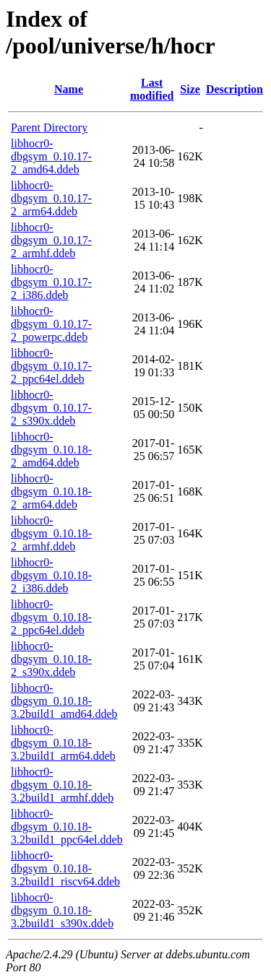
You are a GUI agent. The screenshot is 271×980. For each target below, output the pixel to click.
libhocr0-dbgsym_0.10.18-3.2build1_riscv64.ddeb (65, 868)
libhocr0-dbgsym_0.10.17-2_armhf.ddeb (51, 240)
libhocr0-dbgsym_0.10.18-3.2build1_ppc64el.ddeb (67, 827)
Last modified (152, 89)
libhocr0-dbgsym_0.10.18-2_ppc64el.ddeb (51, 617)
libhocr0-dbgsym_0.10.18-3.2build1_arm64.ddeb (63, 743)
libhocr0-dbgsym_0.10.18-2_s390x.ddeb (51, 659)
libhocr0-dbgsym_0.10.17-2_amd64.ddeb (51, 156)
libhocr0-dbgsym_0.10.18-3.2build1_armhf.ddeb (62, 785)
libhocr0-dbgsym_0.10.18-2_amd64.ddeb (51, 450)
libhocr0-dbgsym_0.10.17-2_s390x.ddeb (51, 408)
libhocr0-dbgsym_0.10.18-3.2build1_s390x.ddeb (62, 910)
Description (235, 89)
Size (190, 89)
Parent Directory (49, 127)
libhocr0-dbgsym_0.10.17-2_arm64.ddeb (51, 198)
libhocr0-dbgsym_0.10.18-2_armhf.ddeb (51, 533)
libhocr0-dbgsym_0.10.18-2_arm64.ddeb (51, 491)
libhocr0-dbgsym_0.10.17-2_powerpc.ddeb (51, 324)
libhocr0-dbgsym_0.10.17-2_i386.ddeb (51, 282)
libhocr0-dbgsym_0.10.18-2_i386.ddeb (51, 575)
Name (69, 89)
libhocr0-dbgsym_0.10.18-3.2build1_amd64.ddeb (64, 701)
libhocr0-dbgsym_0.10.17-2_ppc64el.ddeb (51, 366)
